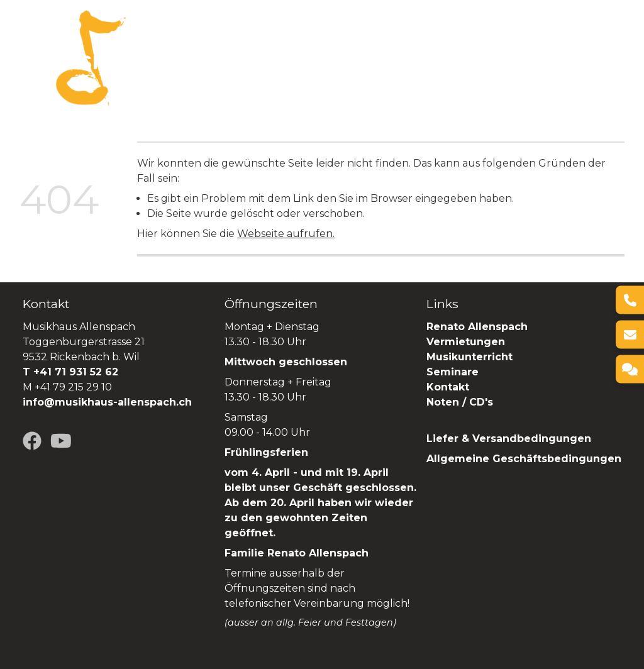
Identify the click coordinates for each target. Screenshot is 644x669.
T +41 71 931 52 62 (70, 372)
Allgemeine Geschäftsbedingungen (524, 459)
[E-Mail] (630, 335)
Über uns (211, 49)
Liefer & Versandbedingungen (509, 439)
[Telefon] (630, 300)
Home (159, 49)
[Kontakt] (630, 369)
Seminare (527, 49)
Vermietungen (375, 49)
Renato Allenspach (195, 66)
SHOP (274, 66)
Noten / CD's (461, 402)
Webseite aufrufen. (286, 234)
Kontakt (448, 387)
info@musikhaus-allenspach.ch (107, 402)
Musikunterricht (469, 357)
